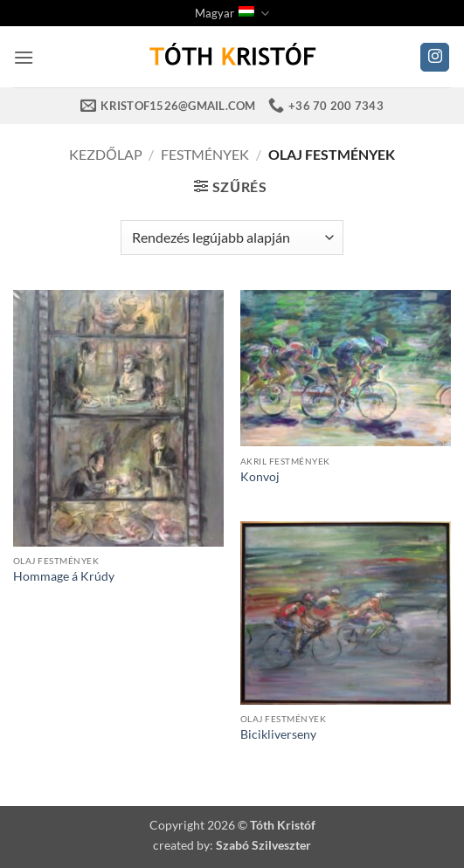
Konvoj (260, 477)
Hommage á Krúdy (64, 576)
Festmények (205, 154)
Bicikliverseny (278, 734)
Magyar (232, 14)
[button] (24, 57)
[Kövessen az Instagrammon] (435, 58)
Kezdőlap (105, 154)
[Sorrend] (232, 238)
